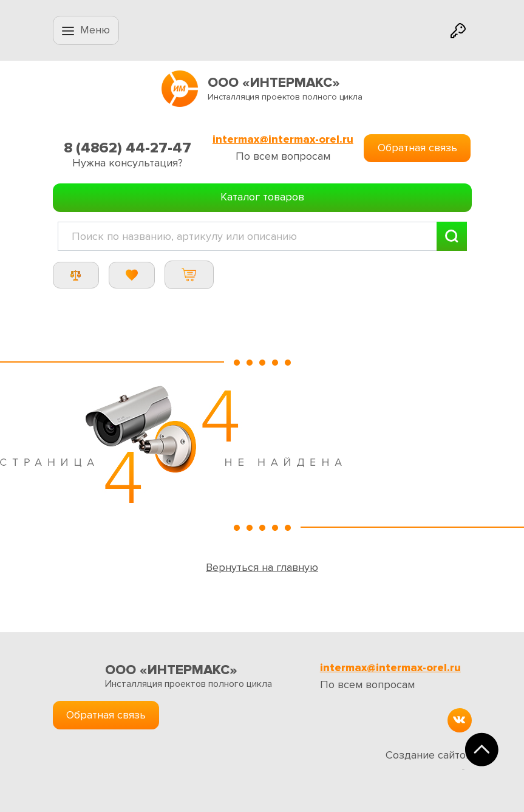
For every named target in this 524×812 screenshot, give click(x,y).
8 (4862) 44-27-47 (128, 148)
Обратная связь (417, 148)
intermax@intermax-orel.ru (283, 139)
